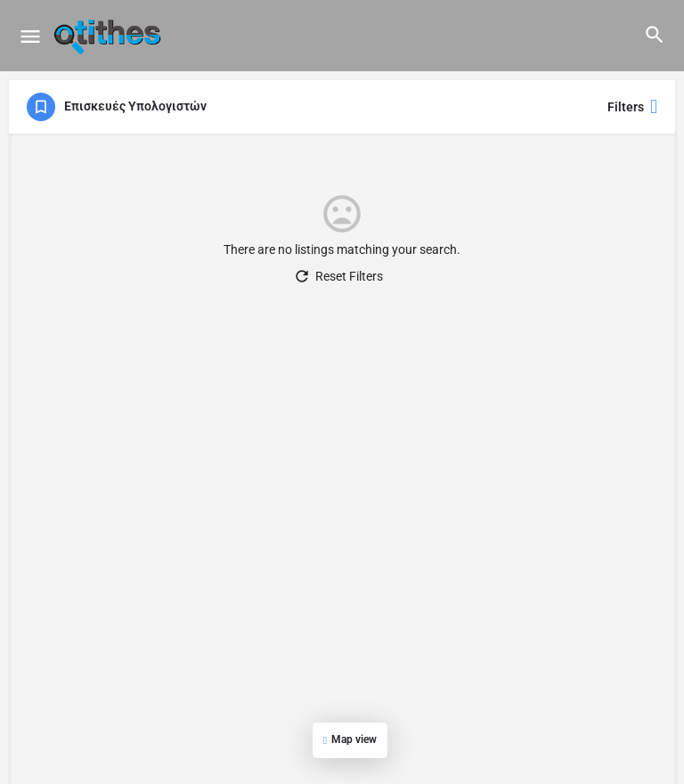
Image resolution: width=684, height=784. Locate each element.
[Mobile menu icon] (30, 36)
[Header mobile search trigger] (655, 35)
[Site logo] (110, 36)
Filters (632, 107)
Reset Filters (338, 276)
